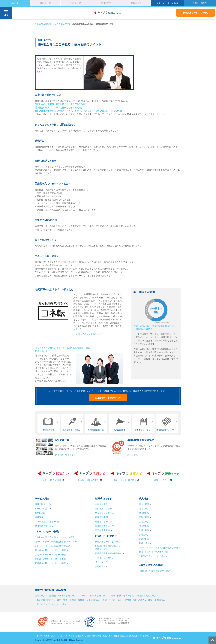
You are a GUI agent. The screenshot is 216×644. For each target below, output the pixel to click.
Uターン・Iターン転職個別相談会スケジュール (57, 542)
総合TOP (15, 3)
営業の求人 (40, 596)
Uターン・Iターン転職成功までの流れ (53, 546)
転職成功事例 (101, 517)
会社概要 (99, 566)
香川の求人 (144, 535)
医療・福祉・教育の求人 (122, 596)
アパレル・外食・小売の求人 (93, 596)
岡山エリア (45, 3)
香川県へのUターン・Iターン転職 (50, 559)
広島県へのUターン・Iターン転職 (50, 555)
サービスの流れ (42, 509)
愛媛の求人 (144, 543)
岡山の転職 (144, 504)
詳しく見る (133, 455)
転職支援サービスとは (45, 504)
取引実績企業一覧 (43, 526)
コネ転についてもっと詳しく (87, 334)
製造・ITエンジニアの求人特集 (153, 552)
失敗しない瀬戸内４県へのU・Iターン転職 (55, 537)
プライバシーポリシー (106, 558)
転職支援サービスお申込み (108, 542)
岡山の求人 (144, 509)
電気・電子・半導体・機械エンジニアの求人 (78, 600)
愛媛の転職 (144, 539)
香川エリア (106, 3)
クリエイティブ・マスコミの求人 (51, 604)
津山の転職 (144, 513)
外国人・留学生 (200, 3)
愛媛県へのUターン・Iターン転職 (50, 563)
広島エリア (76, 3)
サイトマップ (101, 562)
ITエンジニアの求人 (44, 600)
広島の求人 (144, 522)
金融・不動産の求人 (147, 596)
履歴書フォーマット (105, 522)
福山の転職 (144, 526)
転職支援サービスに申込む (196, 13)
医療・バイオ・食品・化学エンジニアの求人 (124, 600)
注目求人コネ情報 (103, 509)
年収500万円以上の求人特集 (152, 556)
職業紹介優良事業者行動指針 (109, 553)
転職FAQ (39, 517)
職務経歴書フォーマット (107, 526)
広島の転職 (144, 517)
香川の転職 (144, 530)
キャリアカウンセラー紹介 (47, 522)
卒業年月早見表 (103, 530)
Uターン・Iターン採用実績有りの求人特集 (159, 548)
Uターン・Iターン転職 (167, 3)
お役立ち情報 (64, 24)
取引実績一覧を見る (64, 455)
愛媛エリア (136, 3)
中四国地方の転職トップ (46, 24)
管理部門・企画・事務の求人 (63, 596)
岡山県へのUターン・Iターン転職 (50, 550)
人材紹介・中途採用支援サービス (154, 571)
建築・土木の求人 (157, 600)
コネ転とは (40, 513)
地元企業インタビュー (106, 513)
